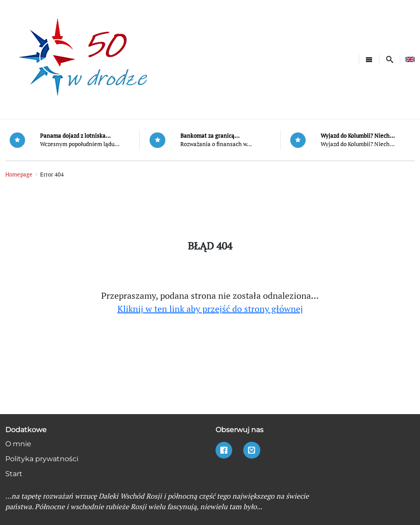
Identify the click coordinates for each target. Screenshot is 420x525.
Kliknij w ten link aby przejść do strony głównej (210, 309)
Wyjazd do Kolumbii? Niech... (358, 136)
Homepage (19, 174)
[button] (390, 59)
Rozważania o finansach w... (216, 144)
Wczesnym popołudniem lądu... (80, 144)
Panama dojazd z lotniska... (75, 136)
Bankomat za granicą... (210, 136)
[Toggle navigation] (369, 59)
